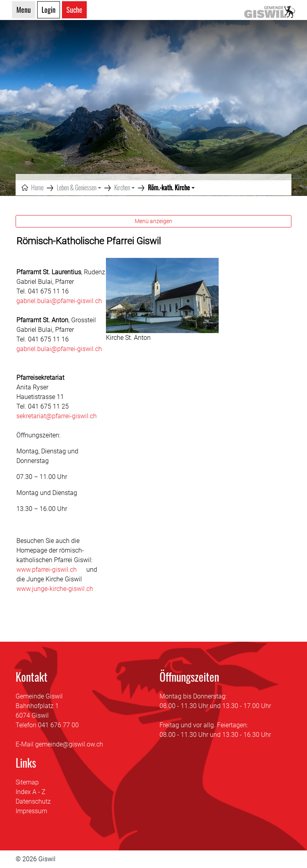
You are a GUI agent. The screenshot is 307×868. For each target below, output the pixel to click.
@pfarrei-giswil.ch (77, 349)
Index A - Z (31, 792)
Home (37, 188)
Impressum (31, 811)
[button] (79, 188)
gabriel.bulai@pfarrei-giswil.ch (59, 301)
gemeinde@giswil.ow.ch (69, 744)
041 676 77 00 (58, 725)
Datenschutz (33, 801)
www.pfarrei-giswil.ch (51, 570)
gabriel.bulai (34, 349)
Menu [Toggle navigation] (24, 10)
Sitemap (27, 782)
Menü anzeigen (153, 221)
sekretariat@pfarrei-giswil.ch (57, 416)
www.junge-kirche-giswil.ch (59, 589)
